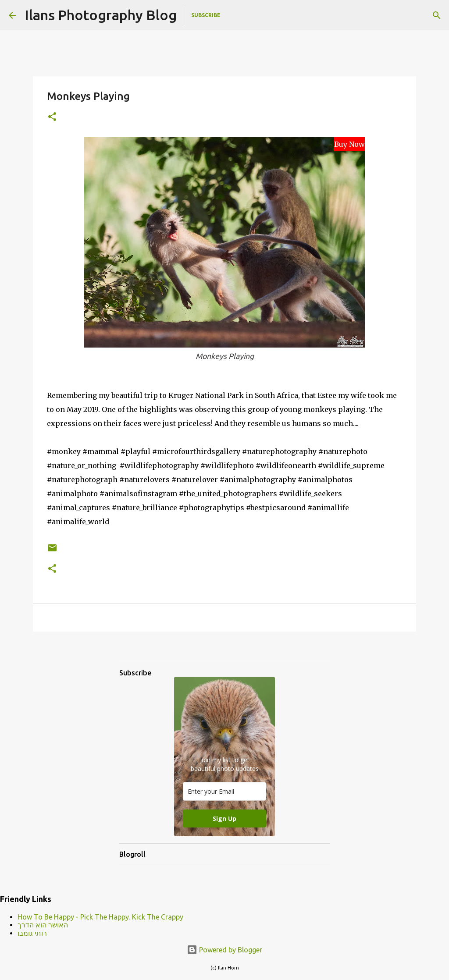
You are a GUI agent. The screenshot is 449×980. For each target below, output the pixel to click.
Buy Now (349, 144)
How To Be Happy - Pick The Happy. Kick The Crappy (100, 917)
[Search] (437, 15)
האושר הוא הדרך (43, 925)
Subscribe (206, 15)
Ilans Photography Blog (101, 15)
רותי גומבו (32, 933)
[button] (52, 117)
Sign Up (224, 818)
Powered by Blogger (224, 950)
